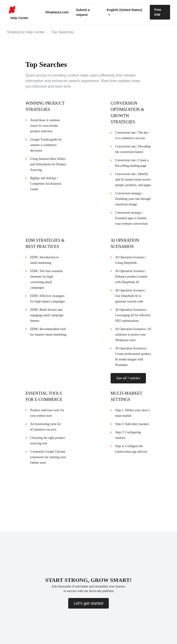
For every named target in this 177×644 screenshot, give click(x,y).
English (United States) (124, 10)
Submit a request (83, 12)
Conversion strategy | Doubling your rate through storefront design (133, 199)
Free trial (158, 12)
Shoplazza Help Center (26, 32)
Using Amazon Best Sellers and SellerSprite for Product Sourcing (48, 164)
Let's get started (88, 603)
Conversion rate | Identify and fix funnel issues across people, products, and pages (133, 180)
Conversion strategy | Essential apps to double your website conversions (132, 218)
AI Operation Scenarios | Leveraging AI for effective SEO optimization (133, 315)
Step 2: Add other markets (132, 423)
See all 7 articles (128, 378)
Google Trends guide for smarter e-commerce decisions (46, 145)
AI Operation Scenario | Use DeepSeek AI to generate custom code (131, 296)
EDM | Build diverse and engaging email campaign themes (47, 315)
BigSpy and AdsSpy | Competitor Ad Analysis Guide (46, 184)
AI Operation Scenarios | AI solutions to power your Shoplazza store (133, 335)
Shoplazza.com (57, 12)
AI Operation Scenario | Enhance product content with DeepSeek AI (131, 277)
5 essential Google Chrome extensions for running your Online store (48, 456)
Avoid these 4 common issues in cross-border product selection (45, 126)
